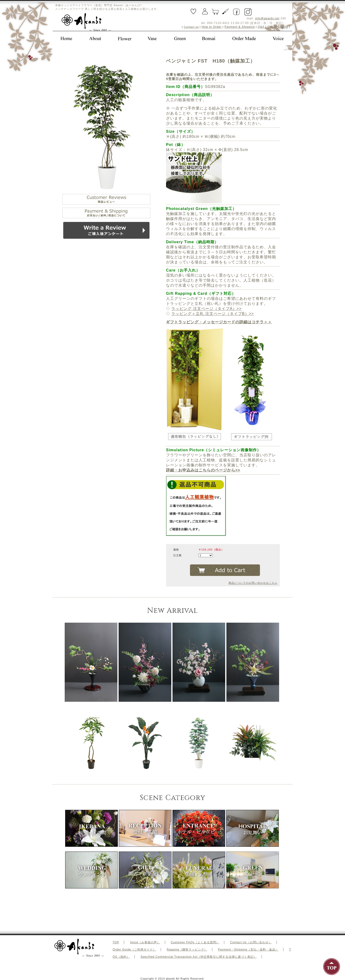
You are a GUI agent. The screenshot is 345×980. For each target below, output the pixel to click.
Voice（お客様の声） (145, 942)
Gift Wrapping (278, 27)
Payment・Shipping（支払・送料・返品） (248, 950)
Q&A (261, 27)
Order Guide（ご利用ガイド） (134, 950)
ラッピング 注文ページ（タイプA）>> (206, 309)
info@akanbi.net (267, 18)
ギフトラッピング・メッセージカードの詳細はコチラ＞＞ (219, 322)
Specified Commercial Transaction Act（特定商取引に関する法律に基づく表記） (198, 957)
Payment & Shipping (240, 27)
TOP (116, 942)
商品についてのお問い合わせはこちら (253, 583)
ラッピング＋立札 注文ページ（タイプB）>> (213, 314)
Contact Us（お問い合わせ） (251, 942)
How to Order (212, 27)
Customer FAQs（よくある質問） (195, 942)
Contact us (191, 27)
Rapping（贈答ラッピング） (187, 950)
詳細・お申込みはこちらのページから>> (203, 470)
